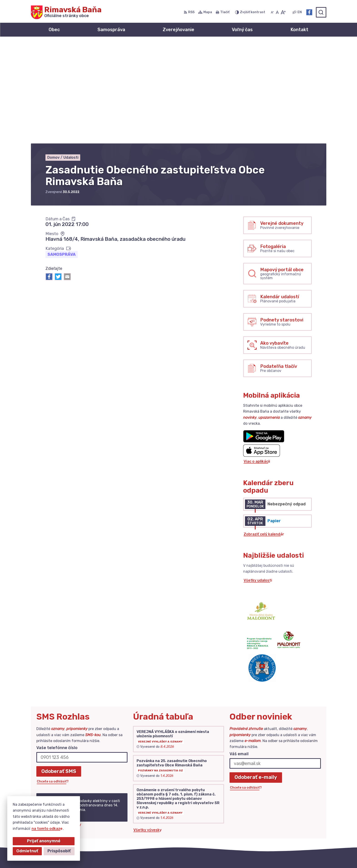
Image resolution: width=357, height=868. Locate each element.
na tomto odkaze (47, 829)
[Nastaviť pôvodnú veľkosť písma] (277, 12)
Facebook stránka (291, 831)
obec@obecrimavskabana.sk (300, 826)
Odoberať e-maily (256, 677)
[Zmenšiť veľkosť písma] (272, 12)
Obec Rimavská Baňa (245, 856)
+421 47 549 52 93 (292, 821)
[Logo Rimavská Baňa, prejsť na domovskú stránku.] (66, 12)
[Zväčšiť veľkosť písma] (283, 12)
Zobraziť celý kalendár (264, 434)
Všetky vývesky (147, 730)
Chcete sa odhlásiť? (53, 681)
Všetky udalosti (258, 480)
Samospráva (62, 154)
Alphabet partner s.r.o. (172, 856)
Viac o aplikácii (257, 361)
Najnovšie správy (66, 724)
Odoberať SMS (59, 671)
